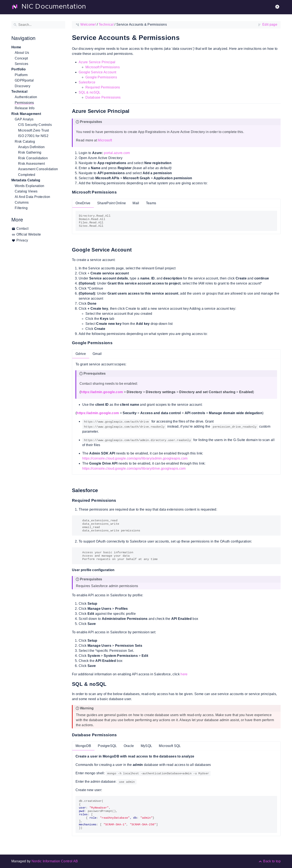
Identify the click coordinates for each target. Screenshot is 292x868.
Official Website (29, 234)
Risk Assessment (31, 164)
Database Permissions (103, 97)
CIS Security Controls (35, 125)
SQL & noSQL (90, 92)
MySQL (147, 746)
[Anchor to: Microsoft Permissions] (121, 192)
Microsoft (105, 140)
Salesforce (87, 82)
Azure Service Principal (97, 62)
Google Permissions (101, 77)
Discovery (23, 86)
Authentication (26, 97)
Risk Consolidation (33, 158)
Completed (27, 175)
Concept (21, 58)
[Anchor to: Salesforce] (103, 491)
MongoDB (83, 746)
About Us (22, 53)
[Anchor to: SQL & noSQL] (111, 684)
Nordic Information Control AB (55, 861)
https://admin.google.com (102, 392)
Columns (22, 202)
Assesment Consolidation (38, 169)
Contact (22, 229)
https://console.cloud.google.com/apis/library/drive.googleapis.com (134, 468)
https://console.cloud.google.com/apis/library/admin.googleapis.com (135, 458)
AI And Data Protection (32, 197)
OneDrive (83, 203)
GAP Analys (24, 119)
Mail (136, 203)
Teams (151, 203)
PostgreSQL (107, 746)
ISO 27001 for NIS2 (33, 136)
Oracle (129, 746)
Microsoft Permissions (103, 67)
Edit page (270, 24)
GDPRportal (24, 80)
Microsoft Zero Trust (34, 130)
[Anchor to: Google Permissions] (117, 343)
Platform (21, 75)
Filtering (21, 208)
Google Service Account (97, 72)
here (184, 674)
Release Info (25, 108)
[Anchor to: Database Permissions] (121, 735)
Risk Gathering (30, 152)
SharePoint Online (112, 203)
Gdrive (81, 354)
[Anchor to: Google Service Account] (137, 250)
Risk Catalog (25, 142)
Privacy (22, 240)
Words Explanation (30, 186)
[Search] (38, 25)
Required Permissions (103, 87)
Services (22, 64)
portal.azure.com (117, 153)
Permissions (24, 103)
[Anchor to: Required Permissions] (120, 500)
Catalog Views (26, 191)
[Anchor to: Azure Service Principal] (134, 111)
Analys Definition (31, 147)
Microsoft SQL (170, 746)
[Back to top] (269, 861)
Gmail (97, 354)
